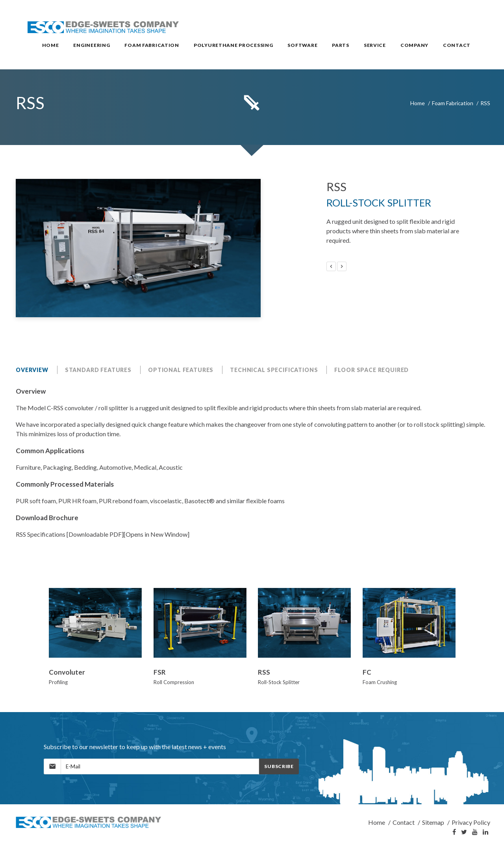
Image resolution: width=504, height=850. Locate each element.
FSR (160, 672)
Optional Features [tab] (181, 370)
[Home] (89, 822)
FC (367, 672)
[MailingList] (160, 766)
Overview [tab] (32, 370)
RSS (264, 672)
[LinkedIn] (485, 832)
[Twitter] (464, 832)
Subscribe (279, 766)
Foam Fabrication (453, 103)
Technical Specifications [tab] (274, 370)
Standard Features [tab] (98, 370)
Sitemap (433, 822)
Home (418, 103)
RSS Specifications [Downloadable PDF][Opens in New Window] (103, 534)
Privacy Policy (471, 822)
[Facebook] (454, 832)
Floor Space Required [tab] (372, 370)
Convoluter (67, 672)
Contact (404, 822)
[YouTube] (475, 832)
